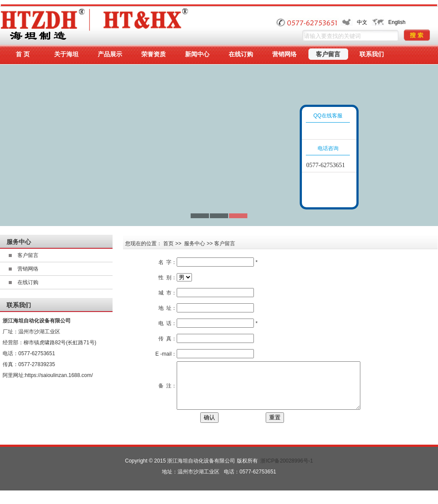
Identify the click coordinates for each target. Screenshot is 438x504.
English (397, 22)
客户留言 (28, 255)
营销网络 (28, 269)
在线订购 (28, 282)
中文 (362, 22)
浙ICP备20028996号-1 (287, 470)
